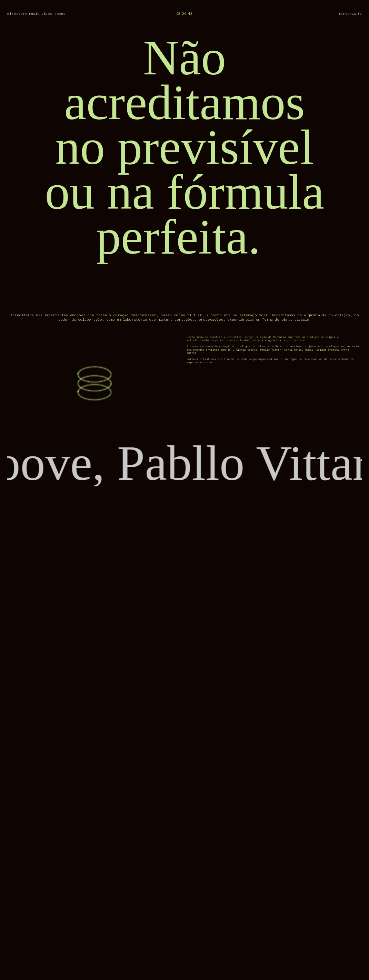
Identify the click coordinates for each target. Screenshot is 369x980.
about (60, 14)
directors (17, 14)
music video (41, 14)
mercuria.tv (350, 14)
